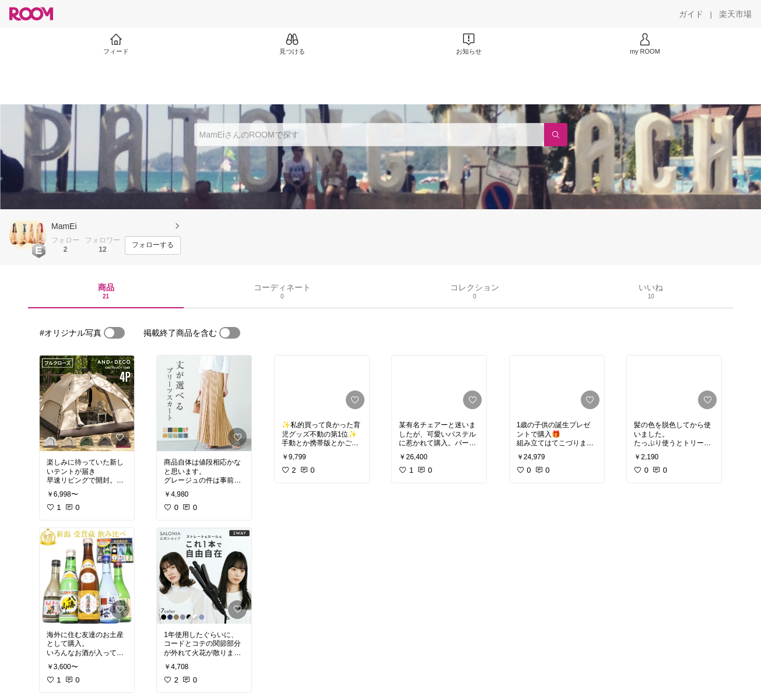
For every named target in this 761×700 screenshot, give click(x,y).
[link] (87, 403)
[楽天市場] (735, 14)
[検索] (556, 135)
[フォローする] (153, 245)
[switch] (114, 333)
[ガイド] (691, 14)
